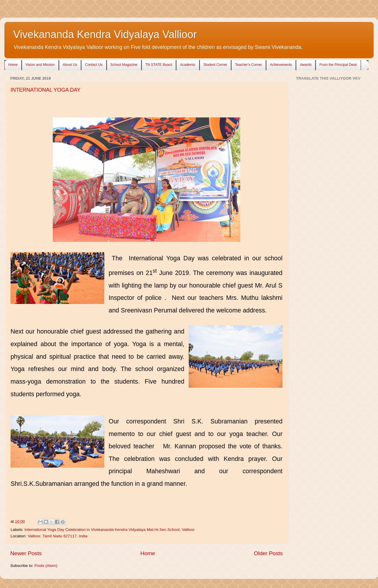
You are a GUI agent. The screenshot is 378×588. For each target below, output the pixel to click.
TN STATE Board (159, 65)
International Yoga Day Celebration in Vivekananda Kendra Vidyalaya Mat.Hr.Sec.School (102, 530)
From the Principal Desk (338, 65)
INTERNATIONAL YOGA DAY (45, 90)
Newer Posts (26, 553)
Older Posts (268, 553)
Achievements (281, 65)
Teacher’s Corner (248, 65)
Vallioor (188, 530)
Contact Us (94, 65)
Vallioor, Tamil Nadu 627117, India (58, 536)
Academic (188, 65)
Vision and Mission (40, 65)
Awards (306, 65)
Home (13, 65)
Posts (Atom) (46, 566)
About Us (70, 65)
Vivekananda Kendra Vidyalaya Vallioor (105, 34)
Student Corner (215, 65)
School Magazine (124, 65)
